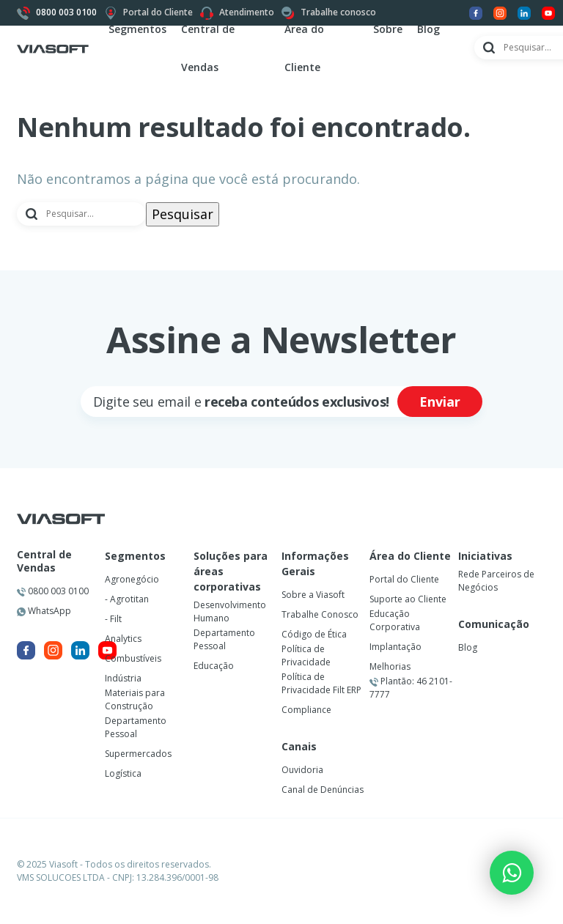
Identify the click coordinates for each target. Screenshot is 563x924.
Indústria (123, 678)
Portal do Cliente (404, 579)
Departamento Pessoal (136, 727)
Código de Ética (314, 634)
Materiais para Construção (135, 699)
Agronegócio (132, 579)
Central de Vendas (44, 561)
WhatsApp (44, 611)
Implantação (395, 647)
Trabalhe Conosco (320, 614)
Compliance (306, 710)
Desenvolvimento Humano (230, 611)
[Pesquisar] (81, 214)
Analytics (123, 639)
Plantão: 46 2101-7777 (411, 688)
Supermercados (138, 754)
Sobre (388, 29)
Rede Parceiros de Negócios (496, 581)
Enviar (440, 402)
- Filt (113, 619)
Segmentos (137, 29)
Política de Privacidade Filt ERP (321, 683)
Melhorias (390, 666)
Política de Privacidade (306, 655)
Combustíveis (133, 658)
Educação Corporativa (395, 620)
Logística (123, 773)
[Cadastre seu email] (237, 402)
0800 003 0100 (53, 591)
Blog (428, 29)
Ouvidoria (302, 770)
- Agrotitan (127, 599)
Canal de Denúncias (323, 790)
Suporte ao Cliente (408, 599)
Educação (214, 666)
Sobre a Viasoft (313, 595)
